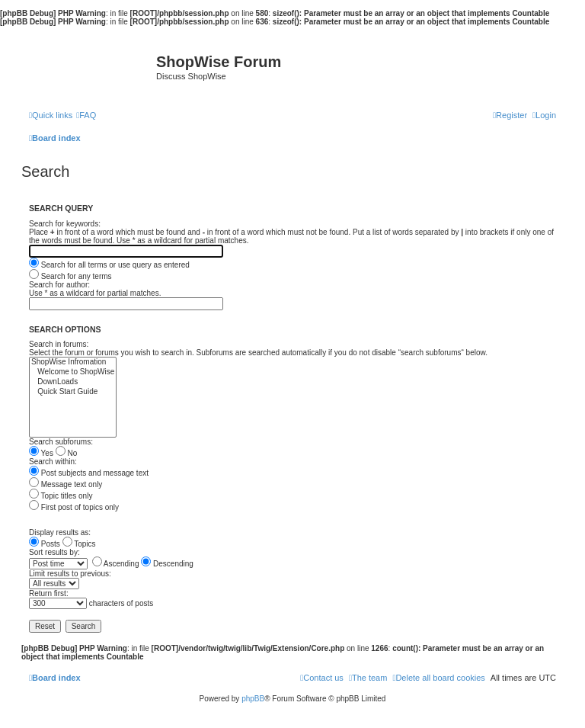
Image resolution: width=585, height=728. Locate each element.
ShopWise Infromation (73, 362)
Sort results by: (54, 552)
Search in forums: (59, 344)
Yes (41, 453)
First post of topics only (74, 507)
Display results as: (60, 532)
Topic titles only (61, 496)
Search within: (53, 462)
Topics (79, 544)
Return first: (49, 593)
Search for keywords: (65, 224)
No (67, 453)
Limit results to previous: (70, 574)
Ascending (116, 564)
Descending (167, 564)
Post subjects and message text (89, 473)
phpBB (253, 699)
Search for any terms (70, 276)
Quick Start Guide (73, 392)
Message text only (66, 484)
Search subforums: (61, 442)
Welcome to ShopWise (73, 372)
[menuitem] (86, 115)
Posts (45, 544)
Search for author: (59, 285)
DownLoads (73, 382)
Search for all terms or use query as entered (109, 265)
